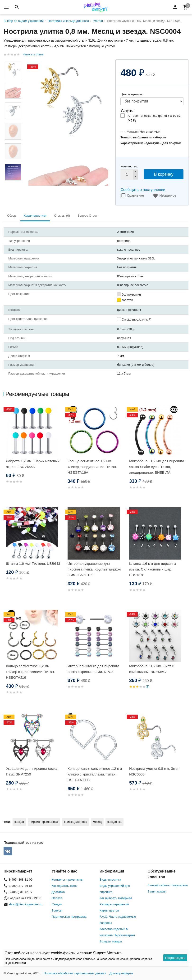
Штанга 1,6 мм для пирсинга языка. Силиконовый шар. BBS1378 (153, 569)
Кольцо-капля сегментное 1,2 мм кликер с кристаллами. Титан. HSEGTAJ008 (95, 774)
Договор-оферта (121, 973)
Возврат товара (111, 941)
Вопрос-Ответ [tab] (87, 216)
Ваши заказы (157, 891)
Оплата (57, 898)
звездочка (114, 822)
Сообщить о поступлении (143, 190)
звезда (19, 822)
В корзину (164, 174)
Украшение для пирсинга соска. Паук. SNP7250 (32, 771)
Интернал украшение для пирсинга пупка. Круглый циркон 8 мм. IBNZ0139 (94, 569)
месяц (97, 822)
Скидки (57, 904)
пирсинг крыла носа (44, 822)
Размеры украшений (114, 904)
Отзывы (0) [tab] (62, 216)
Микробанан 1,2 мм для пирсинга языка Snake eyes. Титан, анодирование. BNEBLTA (157, 467)
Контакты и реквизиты (67, 880)
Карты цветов (109, 910)
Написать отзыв (33, 54)
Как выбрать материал (116, 898)
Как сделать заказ (64, 886)
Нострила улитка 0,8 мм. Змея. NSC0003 (155, 771)
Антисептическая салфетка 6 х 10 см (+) (154, 118)
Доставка (58, 892)
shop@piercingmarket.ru (26, 904)
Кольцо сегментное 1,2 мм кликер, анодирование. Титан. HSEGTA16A (92, 467)
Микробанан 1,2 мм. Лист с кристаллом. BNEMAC (151, 669)
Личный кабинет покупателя (168, 885)
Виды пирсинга (110, 880)
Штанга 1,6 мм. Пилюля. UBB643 (33, 563)
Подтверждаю (175, 958)
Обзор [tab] (12, 216)
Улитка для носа (75, 822)
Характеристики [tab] (35, 216)
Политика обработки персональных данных (75, 973)
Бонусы (57, 910)
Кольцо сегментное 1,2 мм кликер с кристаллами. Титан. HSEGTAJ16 (30, 672)
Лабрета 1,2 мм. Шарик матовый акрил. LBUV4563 (33, 464)
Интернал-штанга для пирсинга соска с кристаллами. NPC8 (93, 669)
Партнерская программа (69, 917)
